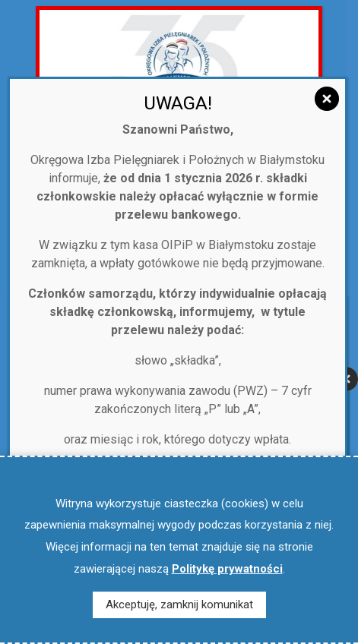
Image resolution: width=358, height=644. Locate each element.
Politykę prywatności (227, 569)
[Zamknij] (327, 99)
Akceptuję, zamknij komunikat (179, 605)
